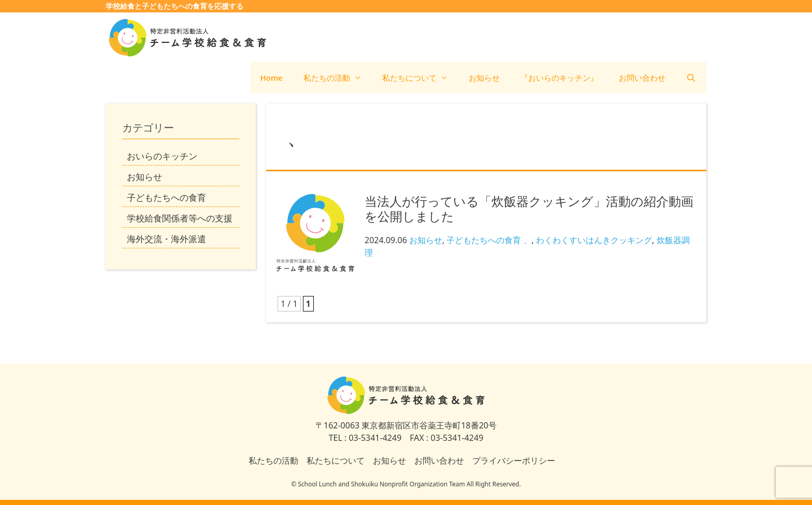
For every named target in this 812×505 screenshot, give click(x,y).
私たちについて (420, 78)
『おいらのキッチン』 (559, 78)
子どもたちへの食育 (484, 240)
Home (272, 78)
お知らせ (484, 78)
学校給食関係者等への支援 (180, 218)
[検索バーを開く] (691, 78)
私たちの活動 (338, 78)
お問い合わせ (642, 78)
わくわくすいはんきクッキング (594, 240)
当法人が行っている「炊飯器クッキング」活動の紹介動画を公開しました (529, 209)
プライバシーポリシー (514, 461)
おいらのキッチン (162, 156)
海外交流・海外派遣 (166, 239)
